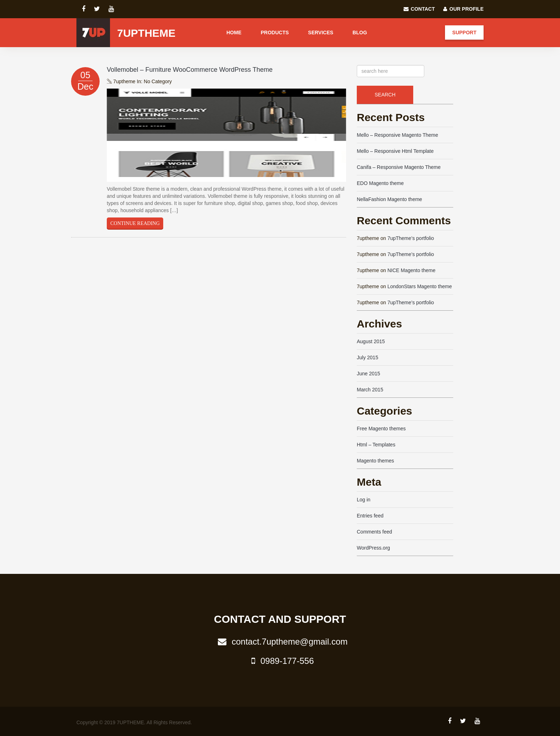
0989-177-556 (280, 661)
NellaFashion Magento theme (389, 199)
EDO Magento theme (380, 183)
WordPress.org (373, 548)
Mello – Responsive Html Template (395, 151)
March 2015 (370, 390)
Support (464, 32)
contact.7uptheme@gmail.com (280, 642)
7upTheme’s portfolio (411, 238)
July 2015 (367, 357)
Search (385, 95)
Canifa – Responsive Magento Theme (399, 167)
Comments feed (374, 532)
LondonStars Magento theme (420, 286)
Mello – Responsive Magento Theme (397, 135)
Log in (364, 500)
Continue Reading (135, 223)
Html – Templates (376, 445)
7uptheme (146, 33)
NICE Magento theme (412, 270)
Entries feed (370, 516)
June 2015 (368, 374)
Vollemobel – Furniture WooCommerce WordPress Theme (190, 70)
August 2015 (371, 341)
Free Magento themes (381, 429)
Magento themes (375, 461)
